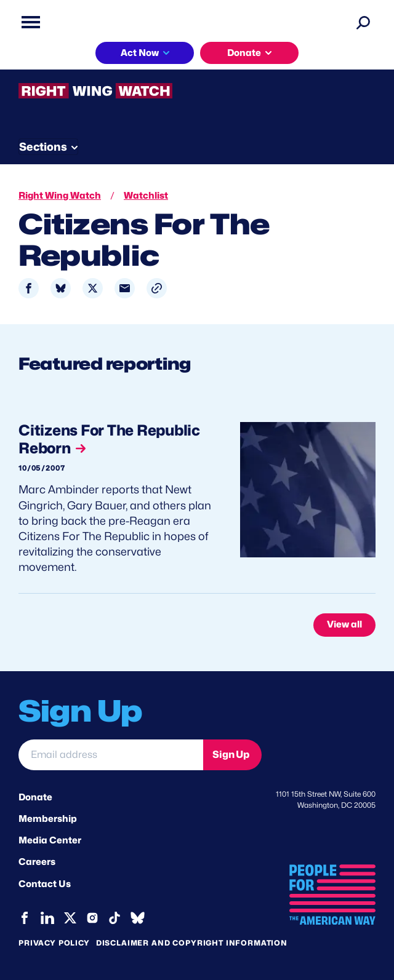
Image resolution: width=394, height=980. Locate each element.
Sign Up (231, 755)
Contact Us (45, 884)
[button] (157, 288)
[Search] (363, 22)
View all (344, 624)
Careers (37, 862)
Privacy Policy (54, 943)
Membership (48, 819)
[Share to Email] (125, 288)
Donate (244, 53)
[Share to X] (93, 288)
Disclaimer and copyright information (192, 943)
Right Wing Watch (60, 196)
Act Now (140, 53)
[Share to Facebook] (29, 288)
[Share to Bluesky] (61, 288)
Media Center (50, 840)
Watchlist (146, 196)
